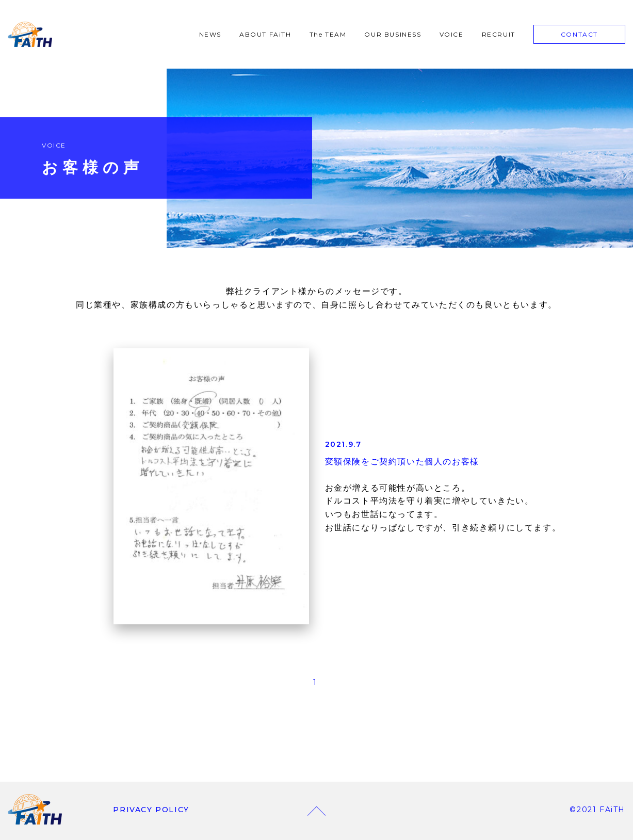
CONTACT (579, 34)
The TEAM (328, 34)
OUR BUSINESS (393, 34)
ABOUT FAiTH (265, 34)
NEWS (210, 34)
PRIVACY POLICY (151, 810)
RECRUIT (499, 34)
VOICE (452, 34)
